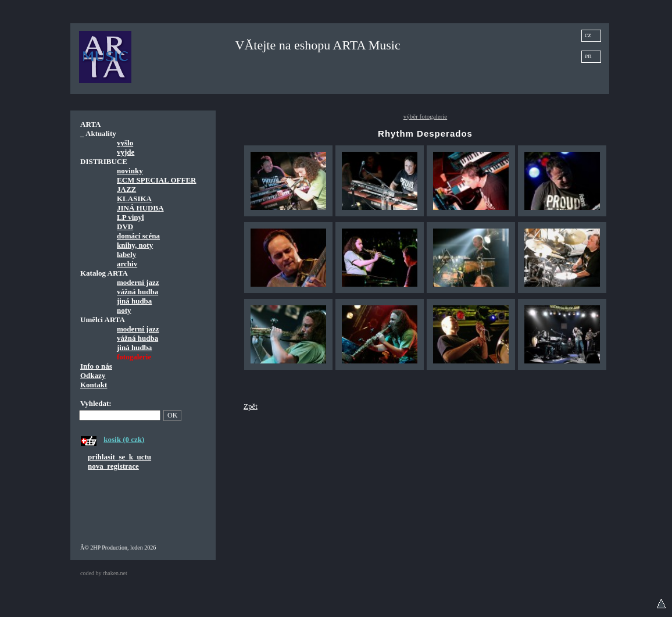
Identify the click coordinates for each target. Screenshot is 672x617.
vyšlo (125, 143)
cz (588, 35)
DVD (125, 227)
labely (126, 254)
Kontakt (94, 385)
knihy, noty (135, 245)
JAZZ (126, 189)
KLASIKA (134, 199)
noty (124, 310)
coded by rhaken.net (104, 573)
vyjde (126, 152)
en (588, 56)
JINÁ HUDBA (140, 208)
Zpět (251, 406)
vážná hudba (137, 292)
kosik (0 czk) (124, 439)
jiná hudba (134, 301)
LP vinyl (131, 217)
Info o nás (96, 366)
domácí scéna (138, 236)
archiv (127, 264)
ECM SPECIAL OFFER (157, 180)
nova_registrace (113, 466)
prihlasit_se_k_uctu (119, 457)
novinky (130, 171)
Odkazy (93, 375)
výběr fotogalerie (425, 116)
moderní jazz (138, 282)
